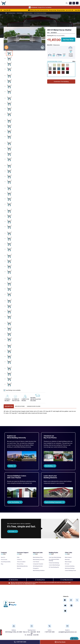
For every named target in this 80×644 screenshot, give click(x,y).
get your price (68, 40)
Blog (2, 564)
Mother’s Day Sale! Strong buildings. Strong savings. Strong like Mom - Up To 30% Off (54, 10)
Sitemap (19, 568)
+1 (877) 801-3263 (20, 642)
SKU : (49, 33)
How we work (4, 560)
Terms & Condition (21, 562)
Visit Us (12, 466)
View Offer (11, 10)
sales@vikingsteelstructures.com (68, 632)
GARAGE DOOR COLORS (34, 406)
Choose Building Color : (55, 61)
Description (9, 406)
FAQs (18, 557)
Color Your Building (15, 502)
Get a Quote (13, 531)
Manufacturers (67, 580)
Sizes (40, 580)
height (71, 50)
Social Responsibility (6, 562)
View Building (50, 466)
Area (13, 580)
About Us (3, 557)
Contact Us (19, 560)
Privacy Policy (20, 564)
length (64, 54)
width (54, 54)
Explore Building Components (54, 502)
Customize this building (61, 81)
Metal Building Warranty (22, 566)
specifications (20, 406)
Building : (50, 45)
